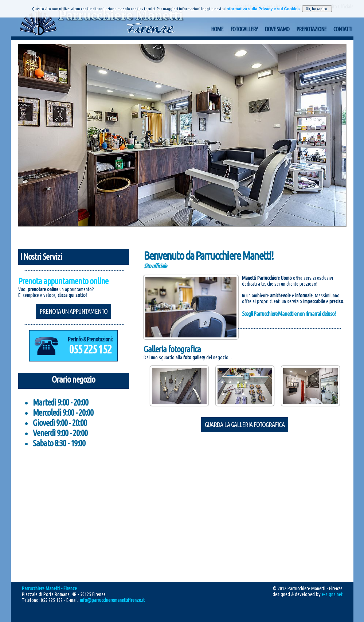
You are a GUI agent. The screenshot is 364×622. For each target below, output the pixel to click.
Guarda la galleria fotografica (245, 425)
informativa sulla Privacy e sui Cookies (263, 9)
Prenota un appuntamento (73, 311)
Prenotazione (311, 29)
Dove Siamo (277, 29)
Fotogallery (244, 29)
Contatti (343, 29)
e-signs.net (332, 594)
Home (217, 29)
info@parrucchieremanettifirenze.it (112, 600)
